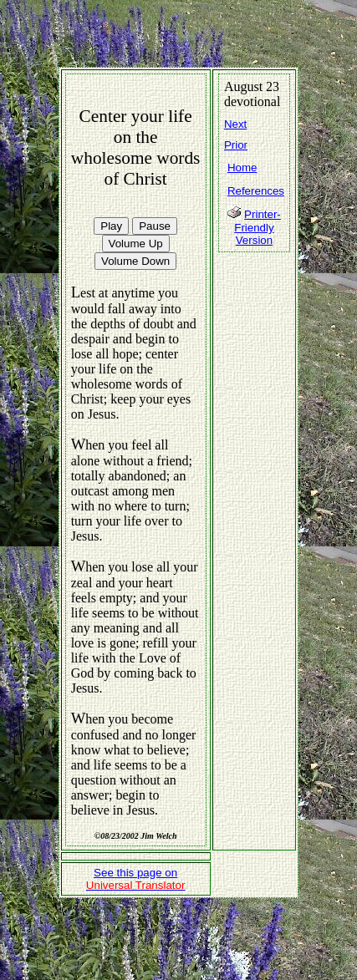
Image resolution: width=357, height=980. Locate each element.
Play (111, 226)
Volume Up (136, 244)
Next (235, 124)
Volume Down (135, 261)
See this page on (136, 879)
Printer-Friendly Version (258, 227)
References (256, 191)
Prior (236, 145)
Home (242, 168)
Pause (155, 226)
